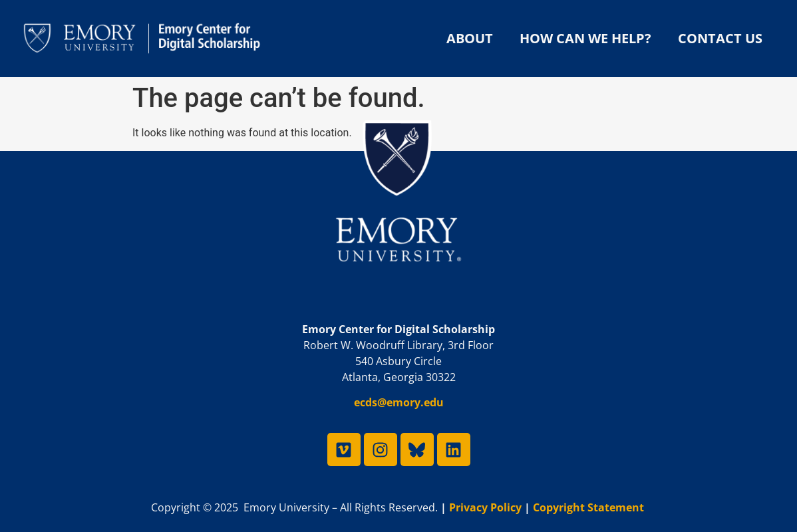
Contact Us (720, 38)
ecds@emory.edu (399, 402)
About (470, 38)
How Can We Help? (585, 38)
